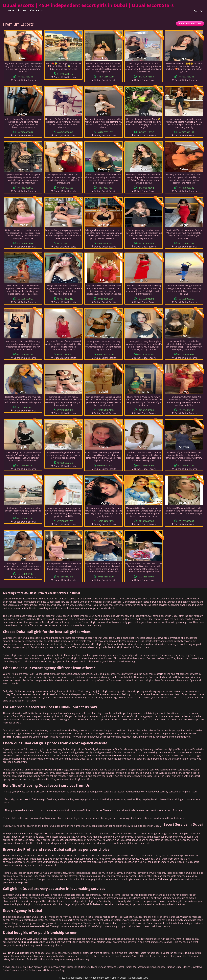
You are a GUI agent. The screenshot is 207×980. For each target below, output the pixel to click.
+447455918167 (65, 74)
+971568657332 (186, 243)
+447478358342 (65, 132)
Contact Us (36, 10)
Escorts (22, 10)
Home (11, 10)
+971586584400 (105, 576)
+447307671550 (146, 76)
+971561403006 (146, 521)
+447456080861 (25, 132)
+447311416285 (25, 76)
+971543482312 (105, 243)
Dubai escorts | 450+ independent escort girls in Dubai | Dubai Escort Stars (88, 5)
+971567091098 (146, 299)
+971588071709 (25, 465)
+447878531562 (105, 132)
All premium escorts (190, 24)
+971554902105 (65, 243)
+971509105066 (25, 299)
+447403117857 (146, 132)
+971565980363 (186, 299)
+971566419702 (25, 354)
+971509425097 (146, 354)
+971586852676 (105, 354)
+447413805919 (105, 76)
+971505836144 (146, 243)
